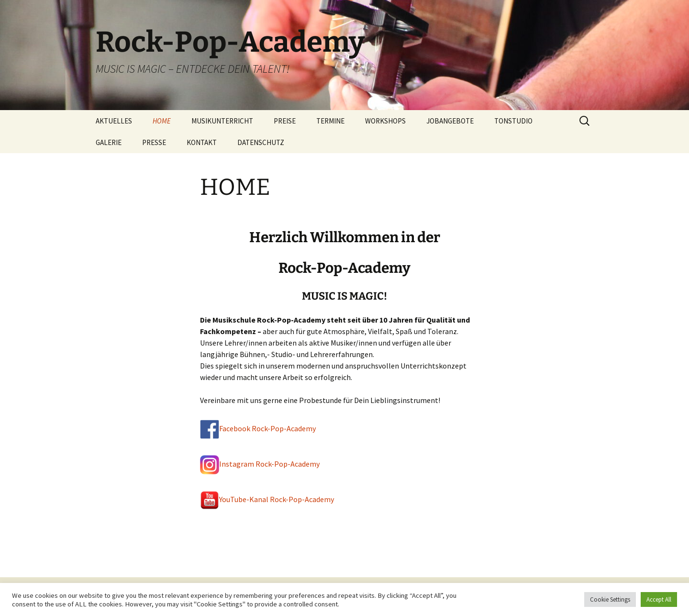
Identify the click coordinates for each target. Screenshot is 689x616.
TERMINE (330, 121)
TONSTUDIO (513, 121)
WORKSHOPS (385, 121)
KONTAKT (202, 142)
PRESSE (154, 142)
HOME (162, 121)
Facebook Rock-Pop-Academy (267, 428)
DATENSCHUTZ (261, 142)
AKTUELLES (114, 121)
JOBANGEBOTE (450, 121)
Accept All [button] (659, 599)
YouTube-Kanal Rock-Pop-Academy (267, 499)
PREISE (285, 121)
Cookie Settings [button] (610, 599)
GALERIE (109, 142)
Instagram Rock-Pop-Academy (260, 464)
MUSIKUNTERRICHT (222, 121)
